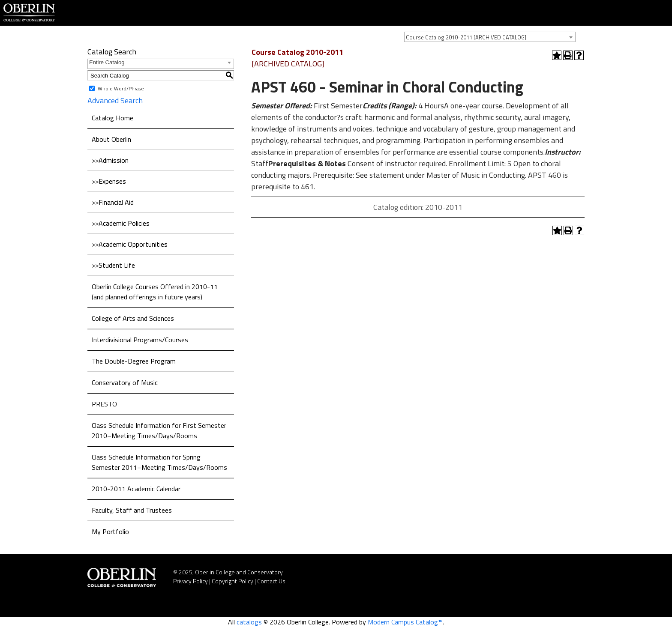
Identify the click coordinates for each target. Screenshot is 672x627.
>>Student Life (113, 265)
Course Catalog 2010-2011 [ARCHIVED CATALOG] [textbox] (466, 37)
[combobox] (490, 37)
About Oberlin (111, 139)
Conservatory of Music (125, 382)
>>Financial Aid (113, 202)
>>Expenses (109, 181)
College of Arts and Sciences (133, 318)
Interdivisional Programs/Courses (140, 340)
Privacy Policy (190, 581)
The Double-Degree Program (134, 361)
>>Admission (110, 160)
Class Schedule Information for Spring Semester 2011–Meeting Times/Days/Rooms (159, 462)
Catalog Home (112, 118)
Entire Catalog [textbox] (107, 62)
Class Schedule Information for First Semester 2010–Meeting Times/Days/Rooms (159, 430)
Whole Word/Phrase (121, 88)
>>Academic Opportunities (130, 244)
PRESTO (104, 404)
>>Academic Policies (121, 223)
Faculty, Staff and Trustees (132, 510)
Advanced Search (115, 100)
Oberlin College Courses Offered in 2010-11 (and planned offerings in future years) (155, 292)
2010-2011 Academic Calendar (136, 489)
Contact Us (271, 581)
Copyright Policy (232, 581)
